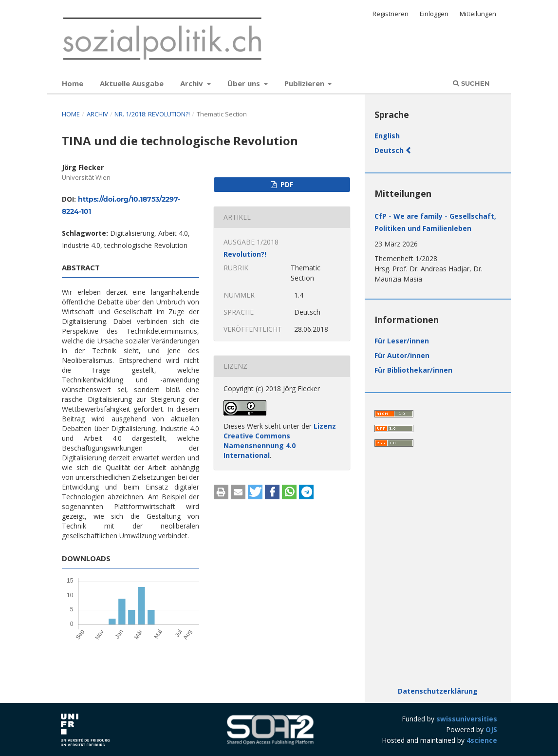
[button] (221, 492)
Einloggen (434, 14)
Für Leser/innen (402, 341)
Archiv (193, 83)
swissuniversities (467, 719)
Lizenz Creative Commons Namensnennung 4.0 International (280, 441)
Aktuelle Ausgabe (132, 83)
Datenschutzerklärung (438, 691)
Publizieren (305, 83)
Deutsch (390, 150)
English (387, 136)
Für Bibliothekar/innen (413, 370)
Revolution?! (245, 254)
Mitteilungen (478, 14)
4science (482, 740)
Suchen (471, 83)
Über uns (245, 83)
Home (73, 83)
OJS (491, 729)
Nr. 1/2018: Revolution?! (153, 114)
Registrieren (391, 14)
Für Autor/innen (402, 355)
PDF (286, 184)
